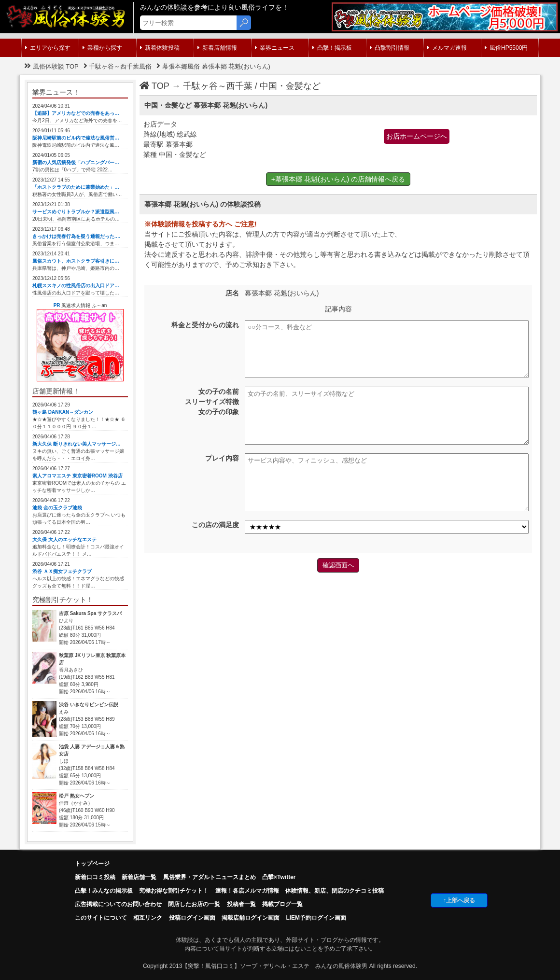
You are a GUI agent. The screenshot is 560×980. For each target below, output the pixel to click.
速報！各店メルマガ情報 (247, 891)
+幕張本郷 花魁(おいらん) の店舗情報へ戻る (338, 179)
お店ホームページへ (417, 136)
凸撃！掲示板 (332, 48)
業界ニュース (275, 48)
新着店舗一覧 (139, 877)
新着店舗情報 (217, 48)
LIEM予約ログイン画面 (316, 918)
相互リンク (148, 918)
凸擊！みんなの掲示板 (104, 891)
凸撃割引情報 (390, 48)
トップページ (92, 864)
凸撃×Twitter (279, 877)
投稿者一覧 (241, 904)
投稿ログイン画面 (192, 918)
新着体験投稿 (160, 48)
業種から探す (102, 48)
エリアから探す (48, 48)
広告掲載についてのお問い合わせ (118, 904)
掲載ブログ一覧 (282, 904)
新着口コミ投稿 (95, 877)
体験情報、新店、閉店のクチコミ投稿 (335, 891)
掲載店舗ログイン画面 (251, 918)
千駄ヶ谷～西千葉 (218, 86)
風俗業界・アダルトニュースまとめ (210, 877)
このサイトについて (101, 918)
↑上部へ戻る (459, 900)
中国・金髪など (290, 86)
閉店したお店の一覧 (194, 904)
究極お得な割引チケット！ (174, 891)
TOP (154, 86)
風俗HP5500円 (506, 48)
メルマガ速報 (447, 48)
